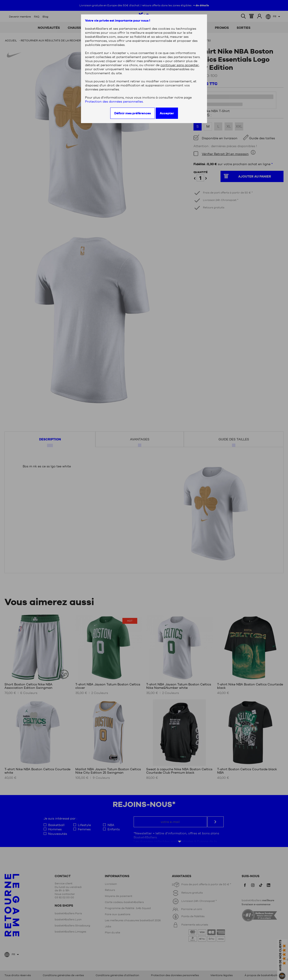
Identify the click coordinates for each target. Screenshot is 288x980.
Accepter (167, 113)
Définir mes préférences (133, 113)
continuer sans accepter (180, 65)
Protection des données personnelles (114, 101)
